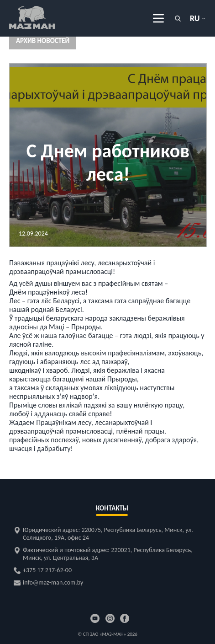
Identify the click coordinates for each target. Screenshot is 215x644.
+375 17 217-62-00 (47, 570)
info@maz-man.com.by (53, 582)
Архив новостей (43, 41)
